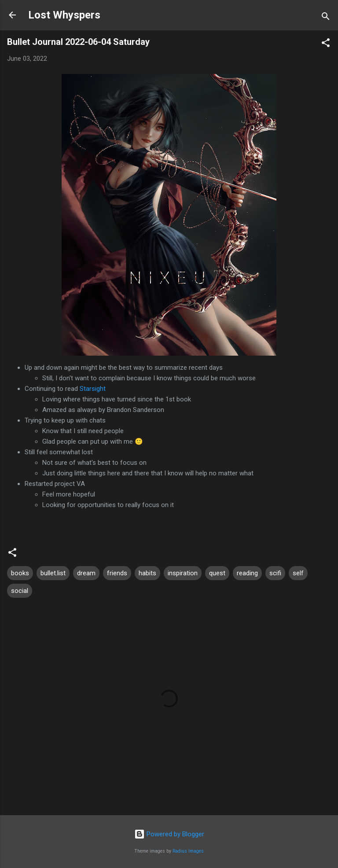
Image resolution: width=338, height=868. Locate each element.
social (20, 591)
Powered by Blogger (169, 834)
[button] (326, 44)
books (20, 573)
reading (247, 573)
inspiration (183, 573)
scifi (275, 573)
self (298, 573)
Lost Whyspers (64, 15)
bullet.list (53, 573)
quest (217, 573)
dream (86, 573)
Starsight (93, 389)
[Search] (326, 18)
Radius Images (188, 851)
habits (147, 573)
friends (117, 573)
